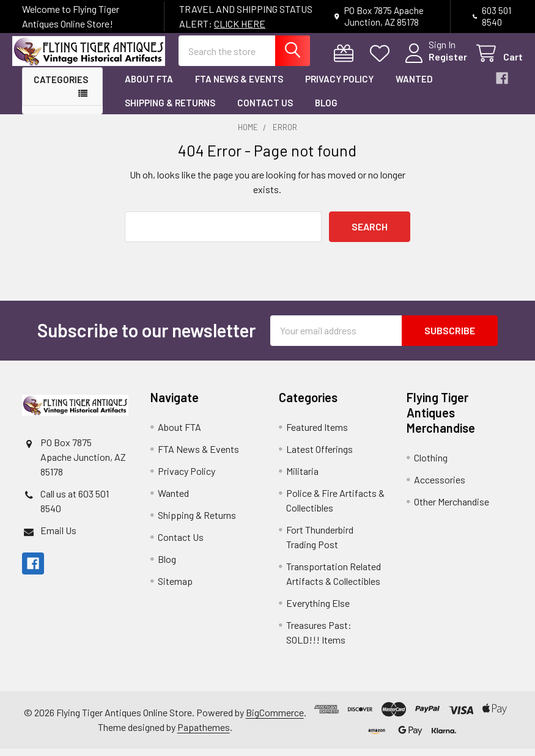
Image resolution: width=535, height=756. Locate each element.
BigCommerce (275, 720)
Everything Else (318, 610)
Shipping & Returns (170, 110)
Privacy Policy (339, 87)
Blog (326, 110)
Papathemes (204, 734)
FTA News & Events (239, 87)
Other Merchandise (452, 509)
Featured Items (317, 434)
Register (438, 62)
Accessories (440, 487)
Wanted (414, 87)
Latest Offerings (319, 456)
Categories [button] (61, 87)
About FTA (149, 87)
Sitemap (175, 588)
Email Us (58, 538)
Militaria (302, 478)
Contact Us (265, 110)
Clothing (431, 465)
